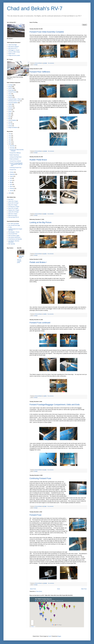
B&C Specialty (12, 244)
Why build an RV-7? (13, 48)
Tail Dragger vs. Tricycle (14, 50)
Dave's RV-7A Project (13, 208)
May (11, 182)
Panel (10, 110)
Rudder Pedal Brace (38, 160)
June (11, 180)
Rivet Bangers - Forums (14, 232)
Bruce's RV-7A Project (13, 203)
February (12, 188)
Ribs (9, 119)
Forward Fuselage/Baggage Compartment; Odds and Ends (55, 405)
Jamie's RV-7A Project (13, 212)
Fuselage (36, 65)
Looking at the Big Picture (41, 222)
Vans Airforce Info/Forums (14, 237)
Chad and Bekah (21, 257)
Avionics (10, 126)
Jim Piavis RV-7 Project (14, 207)
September (13, 174)
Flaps (10, 113)
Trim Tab (10, 124)
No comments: (51, 63)
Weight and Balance (13, 127)
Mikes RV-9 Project (13, 215)
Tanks (10, 94)
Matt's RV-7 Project (13, 214)
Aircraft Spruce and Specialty (15, 239)
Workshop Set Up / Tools (14, 101)
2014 (10, 136)
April (11, 184)
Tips (9, 117)
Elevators (10, 108)
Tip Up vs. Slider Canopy (14, 52)
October (12, 172)
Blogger (59, 636)
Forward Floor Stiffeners (40, 72)
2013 (10, 138)
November (12, 148)
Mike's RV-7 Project (13, 205)
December (12, 146)
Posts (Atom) (39, 591)
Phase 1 (10, 111)
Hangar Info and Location (14, 55)
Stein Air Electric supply (14, 236)
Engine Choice (12, 54)
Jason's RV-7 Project (13, 201)
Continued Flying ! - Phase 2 (15, 99)
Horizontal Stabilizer (13, 103)
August (12, 176)
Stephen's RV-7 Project (14, 210)
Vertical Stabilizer (12, 120)
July (11, 178)
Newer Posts (33, 589)
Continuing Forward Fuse (40, 478)
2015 (10, 134)
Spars (10, 115)
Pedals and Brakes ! (38, 262)
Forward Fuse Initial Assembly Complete (47, 32)
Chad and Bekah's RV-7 (35, 8)
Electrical (10, 97)
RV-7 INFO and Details (14, 224)
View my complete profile (19, 261)
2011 (10, 142)
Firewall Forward (12, 92)
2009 (10, 193)
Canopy (10, 96)
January (12, 191)
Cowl (9, 122)
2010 (10, 144)
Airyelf (50, 636)
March (11, 186)
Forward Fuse (36, 515)
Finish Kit (10, 88)
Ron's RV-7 (11, 200)
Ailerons (10, 106)
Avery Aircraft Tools (13, 234)
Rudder (10, 104)
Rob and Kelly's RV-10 (13, 217)
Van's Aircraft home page (14, 225)
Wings (10, 87)
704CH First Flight (12, 45)
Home (59, 589)
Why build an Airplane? (14, 47)
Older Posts (84, 589)
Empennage (11, 90)
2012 (10, 140)
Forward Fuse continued (40, 323)
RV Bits (10, 227)
